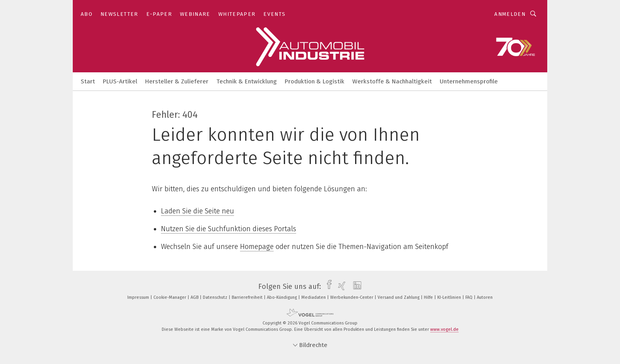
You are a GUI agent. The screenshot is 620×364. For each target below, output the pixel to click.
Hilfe (429, 297)
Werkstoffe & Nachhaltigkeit (392, 81)
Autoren (485, 297)
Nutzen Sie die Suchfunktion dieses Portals (229, 229)
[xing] (340, 287)
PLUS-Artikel (120, 81)
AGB (195, 297)
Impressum (139, 297)
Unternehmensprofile (469, 81)
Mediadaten (314, 297)
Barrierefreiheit (248, 297)
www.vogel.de (444, 329)
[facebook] (327, 287)
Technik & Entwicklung (247, 81)
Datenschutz (216, 297)
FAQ (470, 297)
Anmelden (510, 14)
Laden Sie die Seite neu (198, 211)
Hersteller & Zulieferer (177, 81)
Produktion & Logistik (315, 81)
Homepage (257, 247)
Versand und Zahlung (399, 297)
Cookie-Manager (170, 297)
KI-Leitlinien (450, 297)
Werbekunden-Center (352, 297)
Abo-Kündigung (283, 297)
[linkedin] (355, 287)
